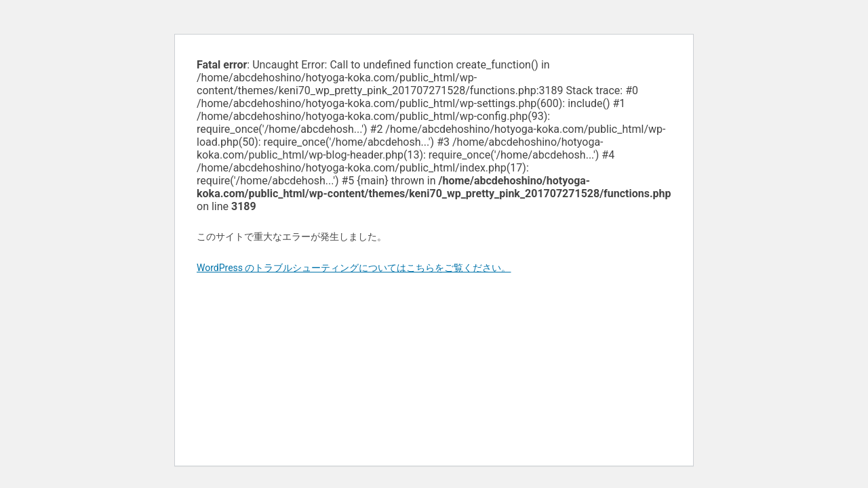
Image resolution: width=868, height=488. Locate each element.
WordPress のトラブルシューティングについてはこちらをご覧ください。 (354, 268)
